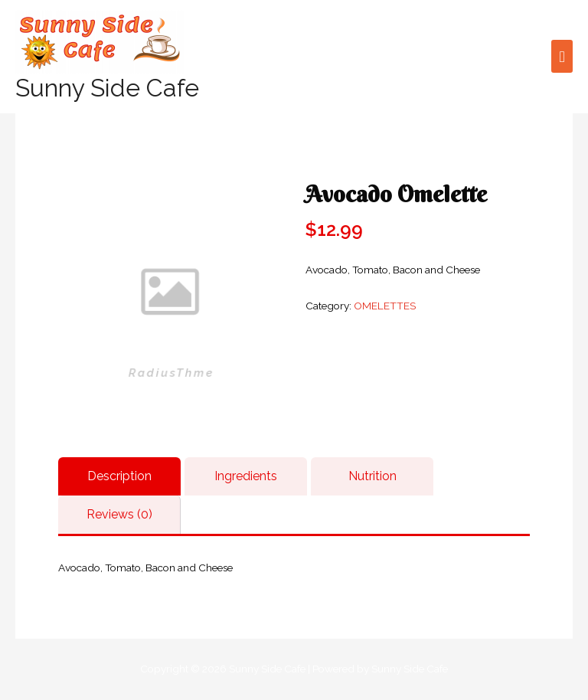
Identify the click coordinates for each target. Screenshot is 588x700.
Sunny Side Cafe (107, 88)
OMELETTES (385, 306)
